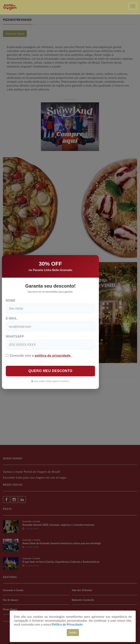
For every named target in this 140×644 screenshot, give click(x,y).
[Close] (92, 261)
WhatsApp (15, 336)
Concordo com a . (39, 356)
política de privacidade (53, 356)
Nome (11, 301)
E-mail (11, 318)
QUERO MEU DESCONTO (51, 371)
